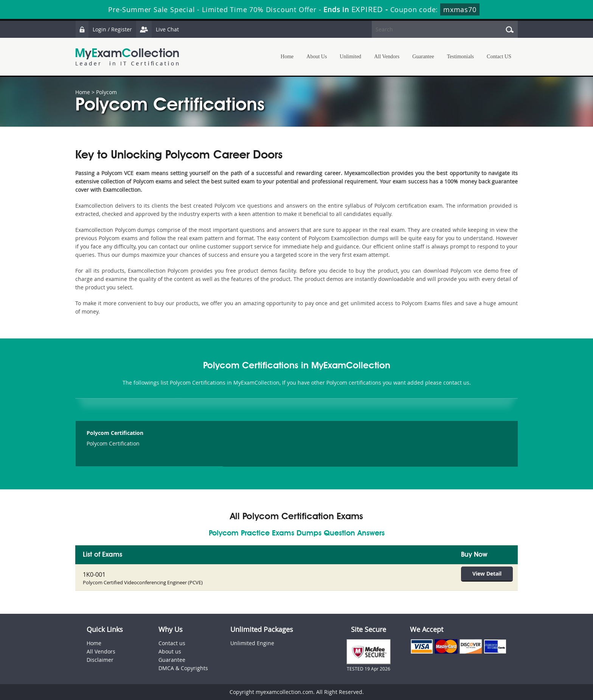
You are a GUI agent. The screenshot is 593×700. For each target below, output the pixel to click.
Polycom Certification (115, 433)
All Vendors (387, 57)
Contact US (499, 57)
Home (287, 57)
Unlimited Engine (252, 643)
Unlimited (350, 57)
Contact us (172, 643)
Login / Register (104, 29)
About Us (317, 57)
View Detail (487, 574)
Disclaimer (100, 660)
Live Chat (157, 29)
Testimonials (460, 57)
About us (170, 651)
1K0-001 (94, 574)
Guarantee (423, 57)
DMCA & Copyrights (183, 668)
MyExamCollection (127, 57)
